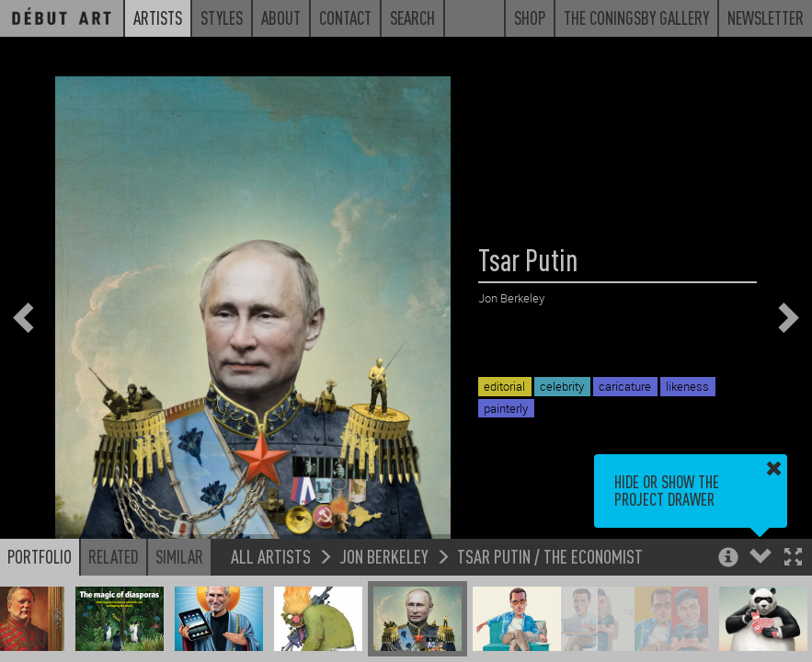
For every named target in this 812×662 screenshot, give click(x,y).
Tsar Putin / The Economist (550, 556)
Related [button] (114, 556)
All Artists (271, 556)
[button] (793, 559)
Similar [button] (179, 556)
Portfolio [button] (40, 556)
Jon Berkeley (384, 556)
